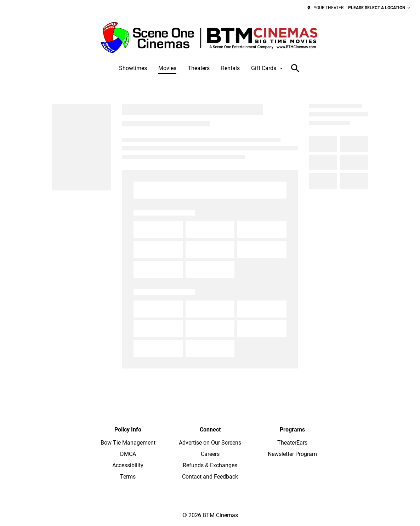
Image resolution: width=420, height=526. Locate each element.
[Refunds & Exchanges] (210, 465)
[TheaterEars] (292, 443)
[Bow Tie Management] (128, 443)
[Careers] (210, 454)
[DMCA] (128, 454)
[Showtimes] (133, 68)
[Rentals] (230, 68)
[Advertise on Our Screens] (210, 443)
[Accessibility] (128, 465)
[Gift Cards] (268, 68)
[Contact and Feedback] (210, 477)
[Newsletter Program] (292, 454)
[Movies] (167, 68)
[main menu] (202, 68)
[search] (295, 68)
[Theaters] (199, 68)
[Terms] (128, 477)
